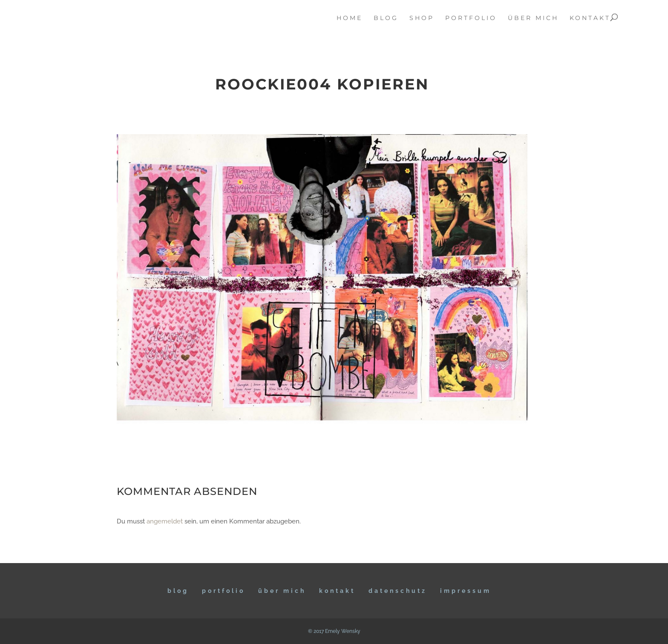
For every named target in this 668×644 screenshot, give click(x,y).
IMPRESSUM (466, 591)
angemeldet (165, 521)
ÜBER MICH (282, 591)
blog (386, 18)
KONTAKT (337, 591)
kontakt (590, 18)
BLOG (178, 591)
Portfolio (223, 591)
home (350, 18)
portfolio (471, 18)
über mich (533, 18)
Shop (422, 18)
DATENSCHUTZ (398, 591)
